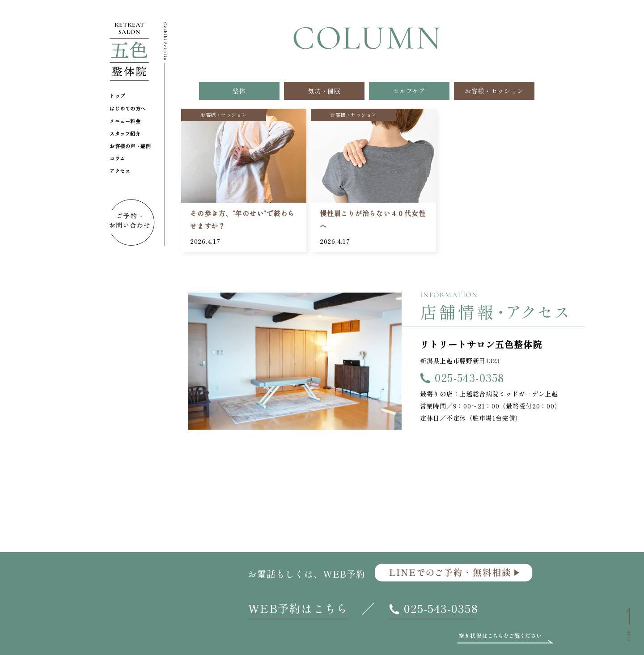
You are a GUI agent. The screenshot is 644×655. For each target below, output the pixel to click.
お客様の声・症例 (130, 146)
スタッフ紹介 (125, 133)
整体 (239, 91)
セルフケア (409, 91)
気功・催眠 (324, 91)
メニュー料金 (125, 121)
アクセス (120, 171)
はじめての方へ (128, 108)
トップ (117, 96)
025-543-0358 (469, 377)
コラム (117, 158)
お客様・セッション (494, 91)
